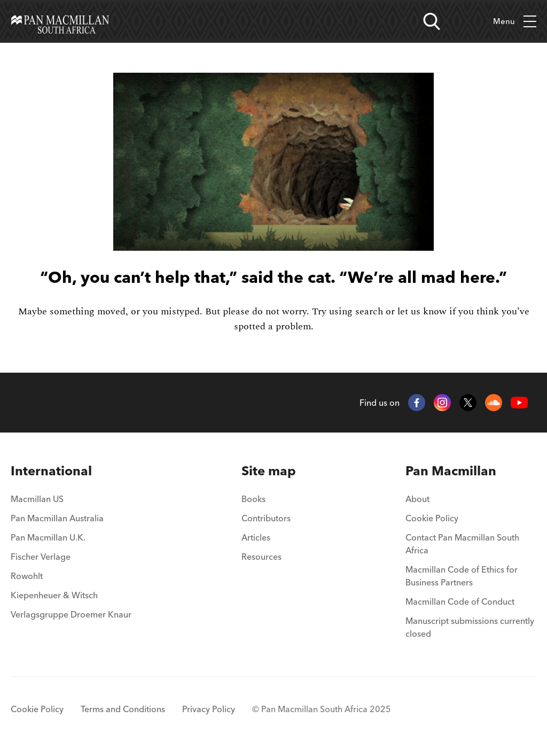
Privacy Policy (209, 709)
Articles (256, 537)
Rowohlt (27, 576)
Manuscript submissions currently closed (470, 627)
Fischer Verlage (41, 557)
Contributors (266, 518)
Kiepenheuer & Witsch (54, 595)
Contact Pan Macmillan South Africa (462, 544)
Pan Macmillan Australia (57, 518)
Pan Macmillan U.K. (48, 537)
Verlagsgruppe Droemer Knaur (71, 614)
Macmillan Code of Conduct (460, 601)
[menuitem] (71, 471)
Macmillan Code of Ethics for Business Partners (462, 576)
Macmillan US (37, 499)
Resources (261, 557)
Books (253, 499)
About (417, 499)
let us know (422, 311)
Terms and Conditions (123, 709)
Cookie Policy (432, 518)
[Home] (60, 21)
